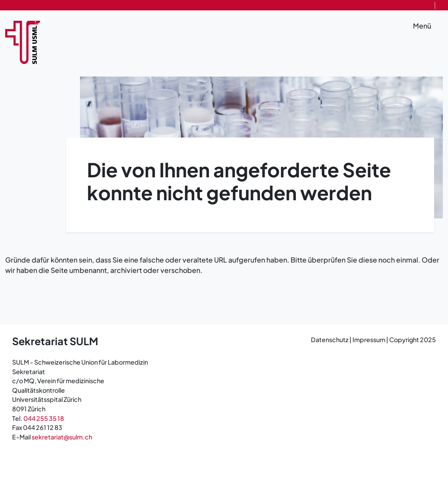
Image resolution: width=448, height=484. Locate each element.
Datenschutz (330, 340)
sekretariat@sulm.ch (62, 437)
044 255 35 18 (44, 418)
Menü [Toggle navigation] (428, 27)
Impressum (369, 340)
